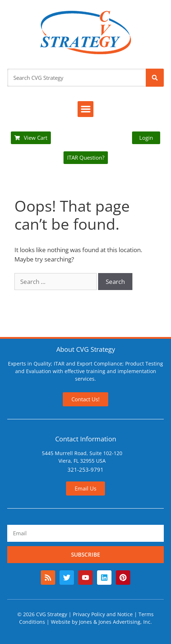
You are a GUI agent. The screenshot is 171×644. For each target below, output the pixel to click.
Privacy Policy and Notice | (106, 614)
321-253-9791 (85, 470)
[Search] (155, 78)
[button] (85, 109)
